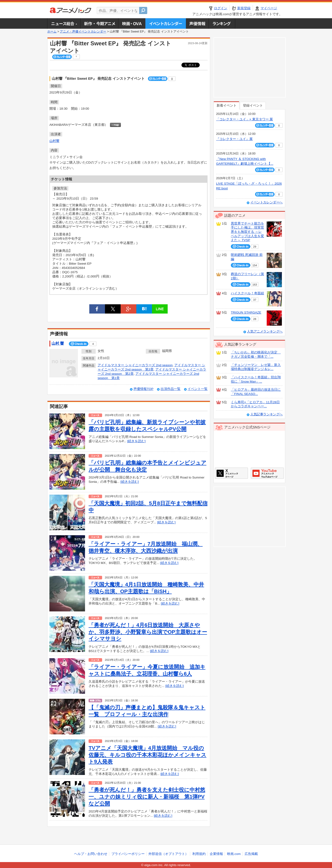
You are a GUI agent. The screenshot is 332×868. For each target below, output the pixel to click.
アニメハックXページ (231, 473)
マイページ (269, 8)
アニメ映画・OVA (132, 23)
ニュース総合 (64, 23)
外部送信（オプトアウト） (168, 854)
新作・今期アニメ (99, 23)
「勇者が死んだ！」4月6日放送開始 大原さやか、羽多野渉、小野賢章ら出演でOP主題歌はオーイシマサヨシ (148, 632)
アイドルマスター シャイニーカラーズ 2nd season (135, 365)
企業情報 (216, 854)
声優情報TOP (143, 389)
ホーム (52, 32)
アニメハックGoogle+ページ (267, 473)
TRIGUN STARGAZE (246, 312)
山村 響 (58, 343)
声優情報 (197, 23)
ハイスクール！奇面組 (247, 293)
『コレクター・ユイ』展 (234, 139)
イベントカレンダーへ (266, 202)
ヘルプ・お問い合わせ (91, 854)
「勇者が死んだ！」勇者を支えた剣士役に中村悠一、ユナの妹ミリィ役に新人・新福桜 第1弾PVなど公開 (147, 797)
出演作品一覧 (171, 389)
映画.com (234, 854)
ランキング (222, 23)
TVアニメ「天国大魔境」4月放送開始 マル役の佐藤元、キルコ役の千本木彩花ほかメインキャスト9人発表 (147, 755)
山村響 (54, 141)
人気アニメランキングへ (265, 331)
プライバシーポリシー (128, 854)
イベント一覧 (198, 389)
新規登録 (244, 8)
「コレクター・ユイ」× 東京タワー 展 (245, 119)
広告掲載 (251, 854)
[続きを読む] (136, 441)
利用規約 (199, 854)
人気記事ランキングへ (266, 414)
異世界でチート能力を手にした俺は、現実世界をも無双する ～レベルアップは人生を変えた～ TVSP (247, 232)
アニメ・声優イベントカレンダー (166, 23)
